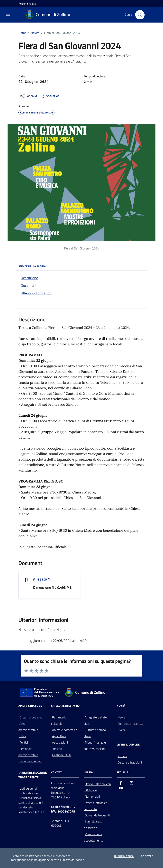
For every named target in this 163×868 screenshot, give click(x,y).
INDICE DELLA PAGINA (81, 266)
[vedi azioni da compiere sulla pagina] (50, 96)
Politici (24, 742)
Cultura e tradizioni (130, 762)
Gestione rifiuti (62, 755)
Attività (122, 756)
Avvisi (121, 730)
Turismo (57, 749)
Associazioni (60, 742)
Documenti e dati (30, 761)
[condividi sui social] (28, 96)
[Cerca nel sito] (140, 15)
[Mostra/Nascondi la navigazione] (8, 14)
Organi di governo (31, 717)
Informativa (124, 856)
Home (22, 33)
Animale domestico (65, 730)
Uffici (23, 736)
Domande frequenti (97, 815)
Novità (35, 33)
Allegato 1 (42, 579)
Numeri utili (92, 796)
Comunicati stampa (130, 724)
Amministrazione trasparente (33, 775)
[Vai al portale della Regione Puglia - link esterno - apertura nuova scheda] (27, 4)
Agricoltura (59, 736)
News (121, 717)
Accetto (147, 856)
